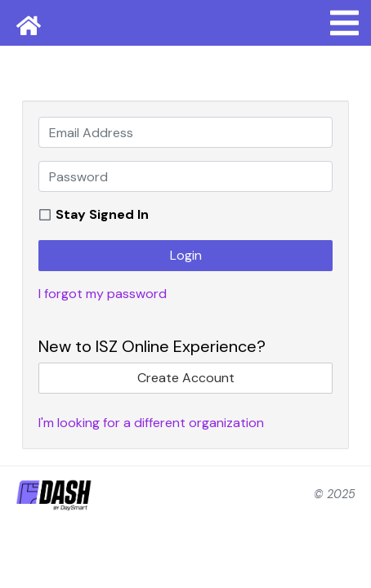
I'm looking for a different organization (151, 423)
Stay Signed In (102, 214)
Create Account (186, 378)
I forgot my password (103, 294)
